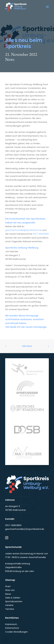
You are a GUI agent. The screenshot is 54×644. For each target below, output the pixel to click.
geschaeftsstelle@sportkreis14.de (23, 230)
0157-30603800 (13, 525)
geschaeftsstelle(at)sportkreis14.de (25, 529)
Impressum (11, 624)
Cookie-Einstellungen (16, 632)
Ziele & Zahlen (13, 598)
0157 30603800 (41, 234)
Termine (10, 609)
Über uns (10, 590)
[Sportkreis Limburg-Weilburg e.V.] (16, 7)
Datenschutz (12, 628)
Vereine (9, 605)
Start (8, 586)
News (10, 59)
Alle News (27, 346)
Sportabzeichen (14, 601)
